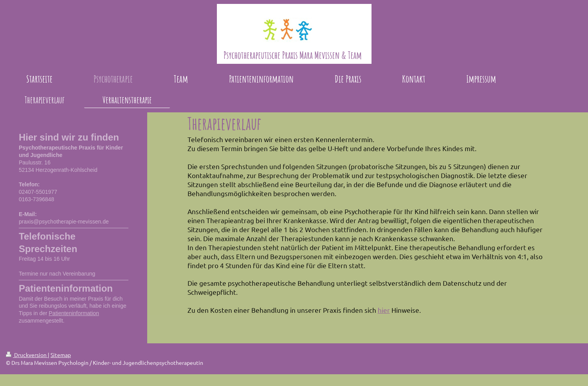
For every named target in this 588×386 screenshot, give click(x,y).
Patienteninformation (74, 313)
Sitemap (61, 355)
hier (384, 310)
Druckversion (27, 355)
